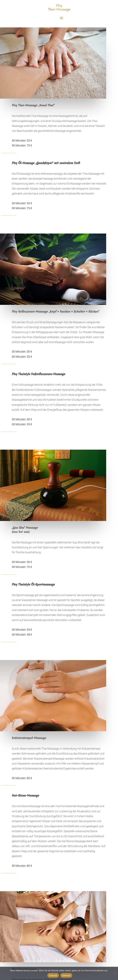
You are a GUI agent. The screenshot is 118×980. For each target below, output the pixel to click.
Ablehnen (66, 975)
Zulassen (53, 975)
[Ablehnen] (114, 973)
